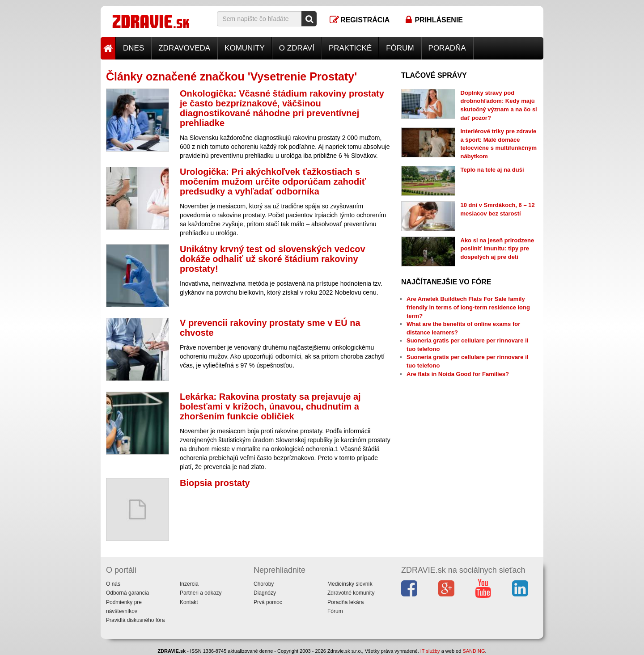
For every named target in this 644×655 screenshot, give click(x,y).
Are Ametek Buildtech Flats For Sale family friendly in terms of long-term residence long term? (468, 307)
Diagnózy (265, 593)
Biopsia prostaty (215, 483)
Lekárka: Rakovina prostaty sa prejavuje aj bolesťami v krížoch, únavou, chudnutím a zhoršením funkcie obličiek (270, 406)
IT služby (430, 651)
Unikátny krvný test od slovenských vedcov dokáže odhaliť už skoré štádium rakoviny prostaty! (273, 259)
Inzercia (189, 584)
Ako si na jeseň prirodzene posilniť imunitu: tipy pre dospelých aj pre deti (498, 249)
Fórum (400, 48)
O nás (113, 584)
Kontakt (189, 602)
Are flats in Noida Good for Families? (458, 374)
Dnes (133, 48)
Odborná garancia (127, 593)
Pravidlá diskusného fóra (135, 620)
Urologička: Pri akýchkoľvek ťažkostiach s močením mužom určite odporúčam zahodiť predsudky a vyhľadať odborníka (273, 182)
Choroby (264, 584)
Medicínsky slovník (350, 584)
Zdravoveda (184, 48)
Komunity (245, 48)
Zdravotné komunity (351, 593)
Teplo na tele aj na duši (492, 170)
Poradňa (447, 48)
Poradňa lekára (345, 602)
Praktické (350, 48)
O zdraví (297, 48)
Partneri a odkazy (201, 593)
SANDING (474, 651)
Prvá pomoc (268, 602)
